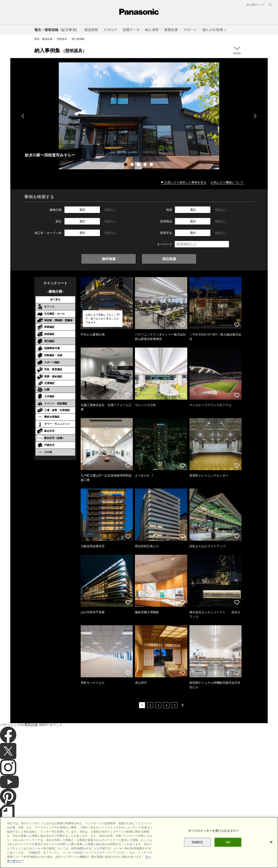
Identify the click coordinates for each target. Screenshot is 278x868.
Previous (23, 116)
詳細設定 (197, 847)
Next (255, 116)
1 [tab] (126, 165)
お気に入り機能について (227, 182)
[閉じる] (271, 847)
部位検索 (169, 259)
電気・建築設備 (43, 39)
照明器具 (62, 39)
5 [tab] (152, 165)
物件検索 (109, 259)
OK (228, 847)
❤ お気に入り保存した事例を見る (184, 182)
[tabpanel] (139, 116)
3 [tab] (139, 165)
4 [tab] (145, 165)
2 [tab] (133, 165)
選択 (82, 210)
